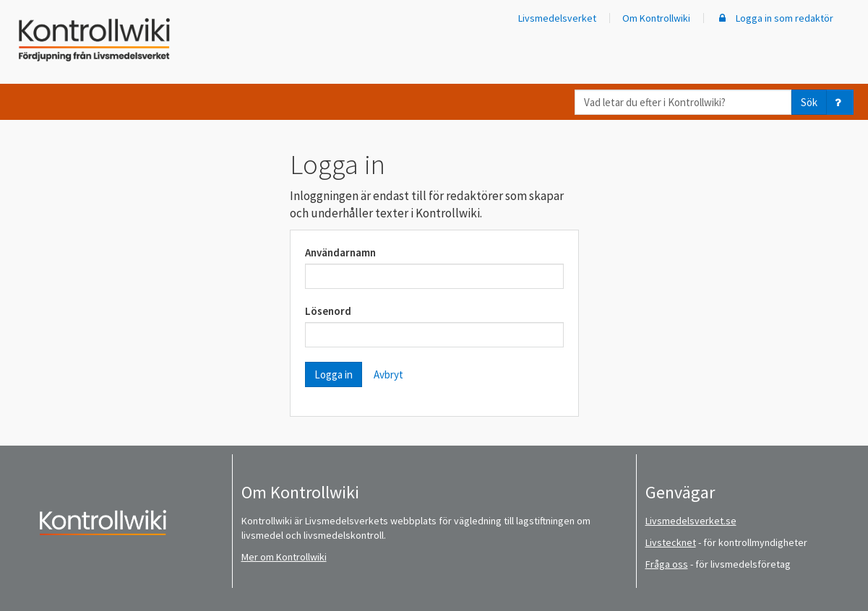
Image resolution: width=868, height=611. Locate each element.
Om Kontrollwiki (656, 18)
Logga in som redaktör (775, 18)
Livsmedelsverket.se (691, 521)
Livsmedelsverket (557, 18)
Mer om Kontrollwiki (284, 557)
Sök (809, 102)
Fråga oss (667, 564)
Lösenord (328, 311)
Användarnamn (340, 252)
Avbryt (388, 374)
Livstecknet (671, 542)
